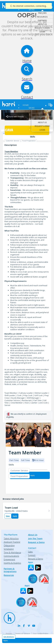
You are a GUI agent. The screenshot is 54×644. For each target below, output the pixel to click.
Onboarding (9, 545)
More (32, 10)
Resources (42, 17)
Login (42, 32)
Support (32, 555)
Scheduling (9, 549)
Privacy (9, 634)
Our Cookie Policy (41, 634)
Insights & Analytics (12, 563)
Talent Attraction (11, 538)
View (8, 516)
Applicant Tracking (12, 542)
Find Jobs (42, 13)
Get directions (9, 637)
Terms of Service (23, 634)
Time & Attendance (12, 552)
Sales (30, 552)
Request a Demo (42, 28)
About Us (42, 24)
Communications (11, 556)
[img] (28, 435)
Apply (15, 516)
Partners (42, 20)
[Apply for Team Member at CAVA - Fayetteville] (27, 640)
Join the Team (35, 538)
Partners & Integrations (10, 570)
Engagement (9, 559)
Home (26, 105)
